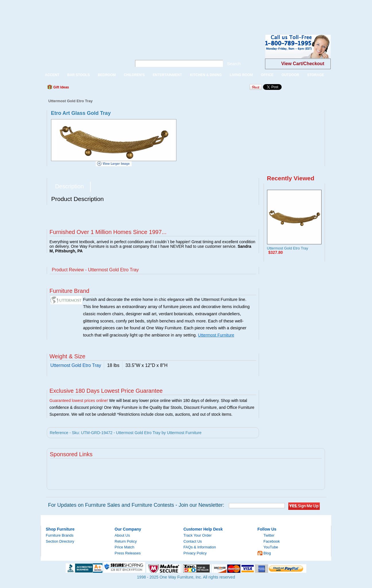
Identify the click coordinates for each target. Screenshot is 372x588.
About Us (122, 535)
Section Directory (60, 541)
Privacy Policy (195, 553)
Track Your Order (198, 535)
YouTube (271, 547)
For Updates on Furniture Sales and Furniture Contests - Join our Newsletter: (136, 505)
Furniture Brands (60, 535)
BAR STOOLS (79, 75)
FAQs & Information (200, 547)
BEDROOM (107, 75)
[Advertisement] (104, 13)
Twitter (269, 535)
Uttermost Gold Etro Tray (288, 248)
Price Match (125, 547)
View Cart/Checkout (303, 64)
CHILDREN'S (134, 75)
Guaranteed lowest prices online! (79, 401)
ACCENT (52, 75)
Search (234, 64)
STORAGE (316, 75)
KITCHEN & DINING (206, 75)
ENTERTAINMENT (167, 75)
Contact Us (193, 541)
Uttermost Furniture (216, 335)
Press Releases (128, 553)
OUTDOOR (290, 75)
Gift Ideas (61, 87)
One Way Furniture (83, 51)
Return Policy (126, 541)
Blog (267, 553)
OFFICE (267, 75)
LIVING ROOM (241, 75)
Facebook (272, 541)
